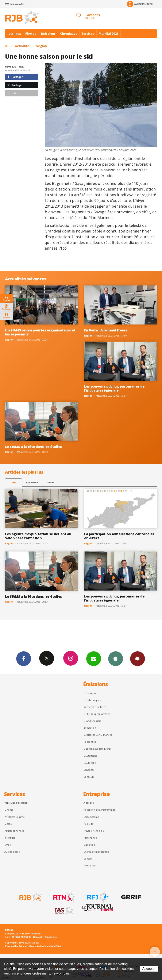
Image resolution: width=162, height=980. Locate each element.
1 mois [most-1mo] (50, 482)
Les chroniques (92, 700)
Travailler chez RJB (94, 831)
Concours (89, 777)
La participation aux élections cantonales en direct (119, 536)
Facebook (24, 658)
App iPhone (116, 658)
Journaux (14, 33)
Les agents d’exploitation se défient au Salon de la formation (38, 536)
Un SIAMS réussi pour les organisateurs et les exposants (40, 332)
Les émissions (91, 693)
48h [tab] (14, 482)
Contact (88, 859)
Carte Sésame (91, 817)
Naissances (90, 742)
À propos (89, 803)
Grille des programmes (97, 714)
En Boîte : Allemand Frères (106, 330)
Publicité (88, 824)
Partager (15, 77)
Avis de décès (12, 852)
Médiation (89, 845)
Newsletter (90, 866)
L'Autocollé (90, 763)
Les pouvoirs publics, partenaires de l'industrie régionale (114, 388)
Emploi (8, 845)
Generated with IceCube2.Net (45, 946)
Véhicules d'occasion (16, 803)
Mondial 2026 (109, 33)
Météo (8, 824)
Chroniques (69, 33)
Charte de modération (96, 852)
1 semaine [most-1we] (32, 482)
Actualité (22, 46)
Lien (13, 93)
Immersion (90, 728)
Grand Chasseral (93, 721)
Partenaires (90, 838)
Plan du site (50, 937)
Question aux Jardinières (97, 749)
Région (42, 46)
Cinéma (9, 810)
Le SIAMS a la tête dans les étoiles (34, 447)
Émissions (48, 33)
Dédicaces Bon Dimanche (98, 735)
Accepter (149, 969)
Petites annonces (14, 831)
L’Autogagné (90, 756)
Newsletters (94, 658)
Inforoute (10, 838)
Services (88, 33)
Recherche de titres (95, 707)
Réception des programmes (99, 810)
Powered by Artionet (16, 946)
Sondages (89, 770)
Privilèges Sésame (15, 817)
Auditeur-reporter (140, 4)
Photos (31, 33)
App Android (138, 658)
